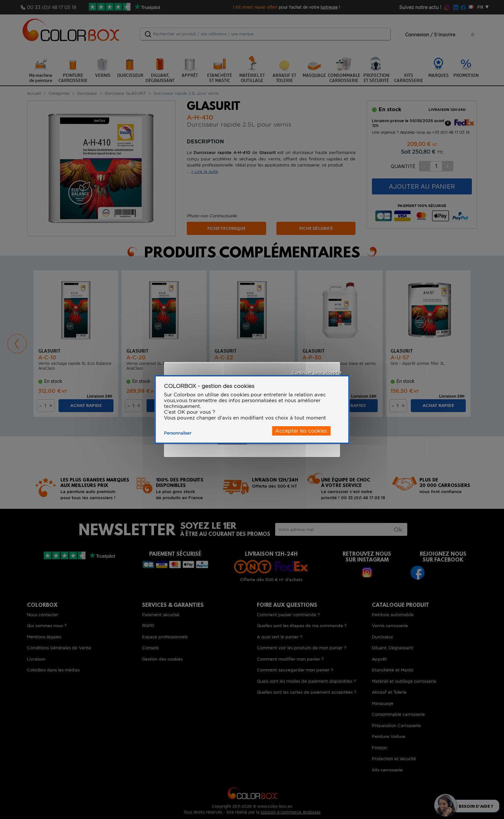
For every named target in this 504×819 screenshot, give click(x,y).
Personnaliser (178, 433)
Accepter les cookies (301, 431)
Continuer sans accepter (317, 373)
